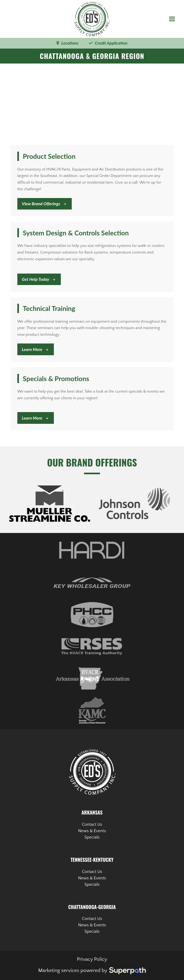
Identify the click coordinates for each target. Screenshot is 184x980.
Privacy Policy (92, 959)
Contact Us (92, 824)
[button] (172, 19)
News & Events (92, 831)
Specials (92, 837)
